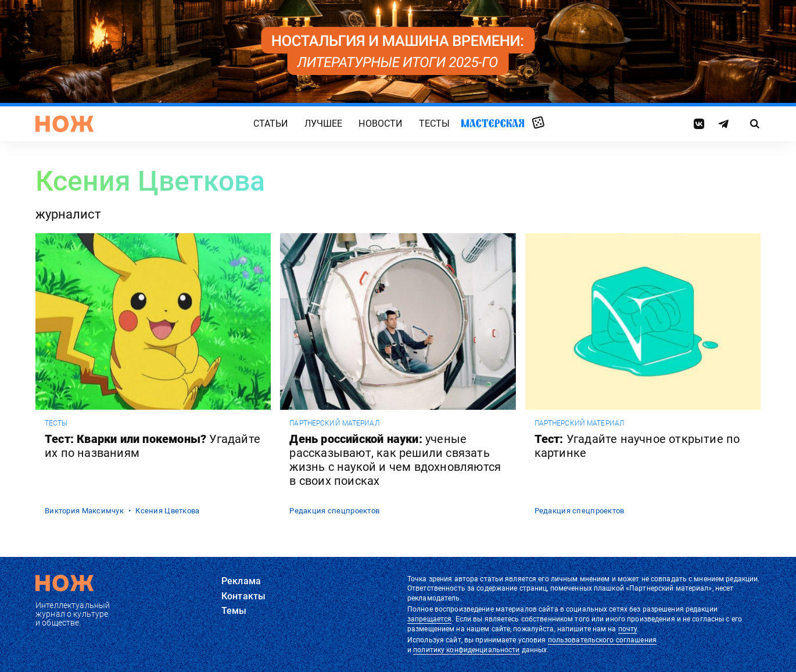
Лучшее (324, 124)
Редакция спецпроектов (334, 511)
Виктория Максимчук (84, 511)
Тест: (637, 446)
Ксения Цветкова (167, 511)
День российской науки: (395, 460)
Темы (234, 611)
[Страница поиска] (755, 124)
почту (628, 629)
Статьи (271, 124)
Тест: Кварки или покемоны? (153, 446)
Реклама (241, 581)
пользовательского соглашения (602, 640)
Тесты (435, 124)
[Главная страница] (64, 124)
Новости (380, 124)
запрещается (429, 619)
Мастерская (493, 124)
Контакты (243, 596)
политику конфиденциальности (466, 650)
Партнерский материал (334, 423)
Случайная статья (538, 123)
